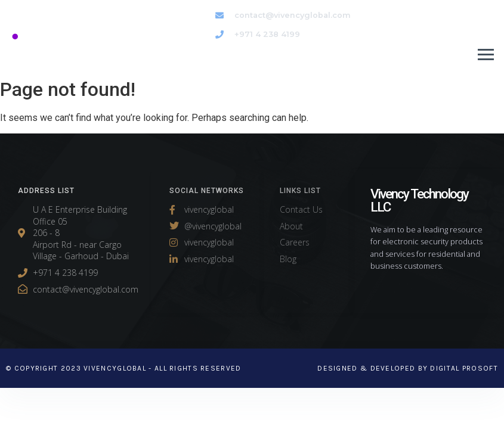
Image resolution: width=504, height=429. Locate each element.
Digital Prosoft (464, 368)
